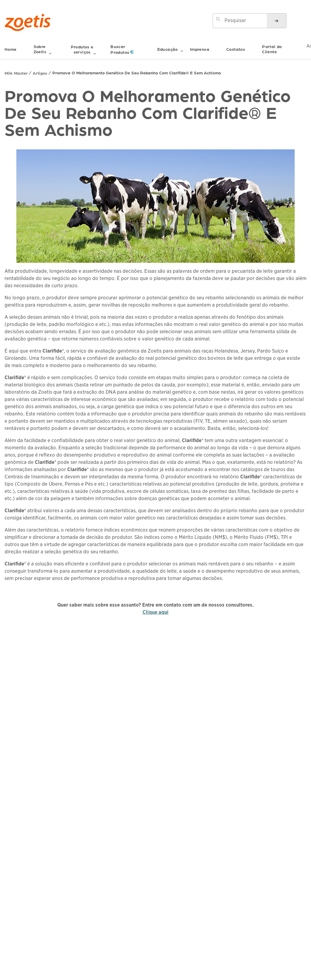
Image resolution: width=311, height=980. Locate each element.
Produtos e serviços (83, 50)
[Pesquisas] (277, 21)
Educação (170, 52)
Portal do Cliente (272, 49)
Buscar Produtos (133, 49)
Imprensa (200, 49)
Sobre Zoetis (43, 50)
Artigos (40, 73)
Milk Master (16, 73)
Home (11, 49)
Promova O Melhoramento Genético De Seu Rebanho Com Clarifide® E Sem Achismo (137, 73)
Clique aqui (155, 612)
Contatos (236, 49)
